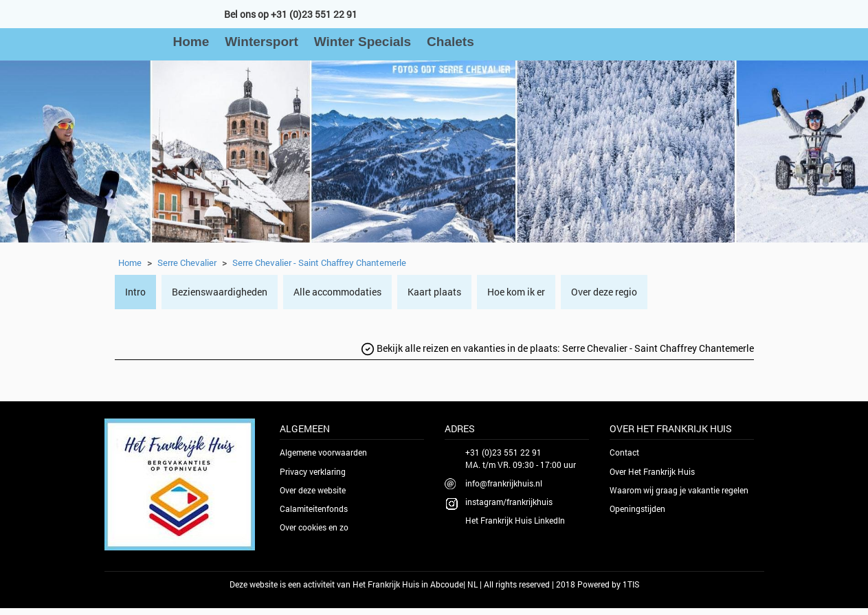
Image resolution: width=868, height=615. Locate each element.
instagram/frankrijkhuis (509, 502)
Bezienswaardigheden (220, 292)
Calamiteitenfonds (314, 508)
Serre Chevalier (187, 262)
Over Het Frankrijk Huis (652, 471)
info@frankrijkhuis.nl (504, 483)
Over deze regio (604, 292)
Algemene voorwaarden (323, 452)
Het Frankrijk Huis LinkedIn (515, 520)
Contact (624, 452)
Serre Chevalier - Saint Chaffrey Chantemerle (319, 262)
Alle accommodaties (337, 292)
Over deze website (313, 490)
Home (191, 42)
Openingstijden (637, 508)
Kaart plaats (434, 292)
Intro (135, 292)
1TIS (631, 584)
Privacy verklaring (313, 471)
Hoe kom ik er (516, 292)
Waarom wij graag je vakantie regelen (679, 490)
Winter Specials (363, 42)
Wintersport (261, 42)
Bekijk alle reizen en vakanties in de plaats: (557, 349)
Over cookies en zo (314, 527)
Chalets (450, 42)
